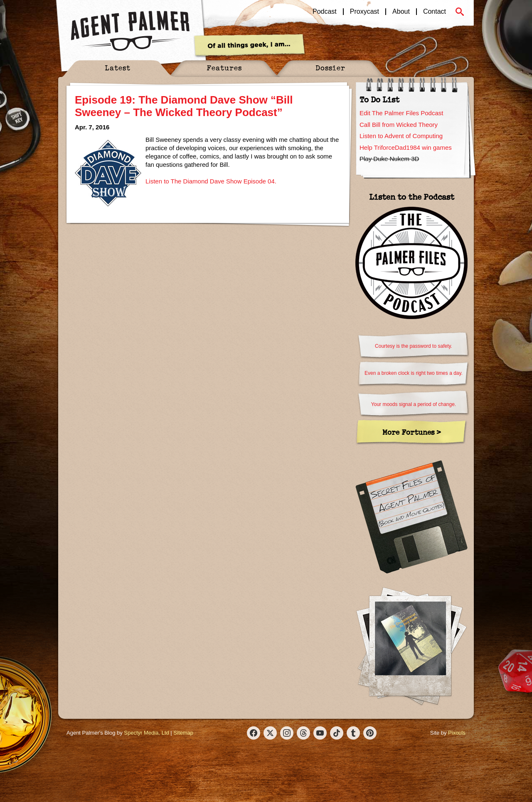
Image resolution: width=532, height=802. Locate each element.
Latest (118, 68)
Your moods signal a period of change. (414, 404)
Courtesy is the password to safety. (414, 346)
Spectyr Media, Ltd (146, 733)
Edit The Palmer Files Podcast (401, 113)
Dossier (330, 68)
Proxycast (365, 12)
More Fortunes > (412, 432)
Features (224, 68)
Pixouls (457, 733)
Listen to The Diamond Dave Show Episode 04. (211, 181)
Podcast (325, 12)
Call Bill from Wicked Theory (399, 125)
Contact (435, 12)
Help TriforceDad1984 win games (406, 147)
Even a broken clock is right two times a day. (414, 373)
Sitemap (183, 733)
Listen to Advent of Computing (401, 136)
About (401, 12)
